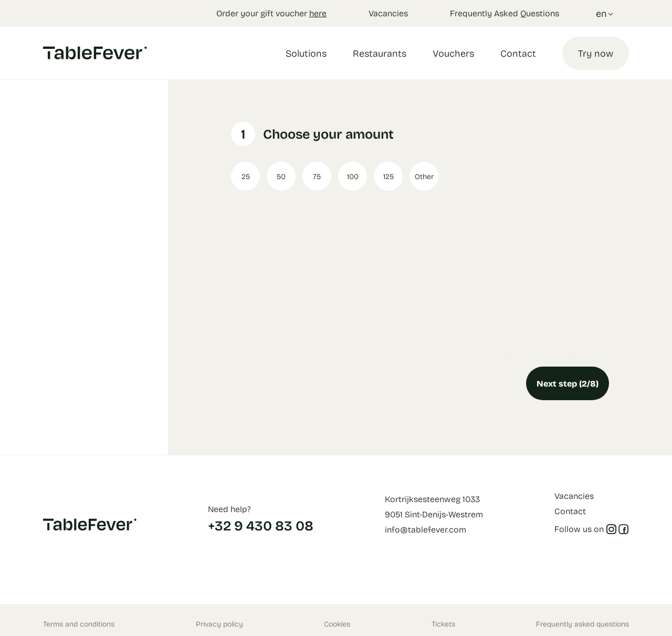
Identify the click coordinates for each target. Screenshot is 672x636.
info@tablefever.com (426, 529)
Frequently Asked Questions (505, 13)
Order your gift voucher (271, 13)
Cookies (337, 624)
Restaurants (380, 53)
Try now (596, 53)
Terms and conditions (79, 624)
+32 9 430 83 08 (261, 525)
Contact (518, 53)
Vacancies (388, 13)
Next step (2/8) (568, 383)
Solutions (306, 53)
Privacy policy (219, 624)
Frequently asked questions (582, 624)
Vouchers (453, 53)
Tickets (443, 624)
